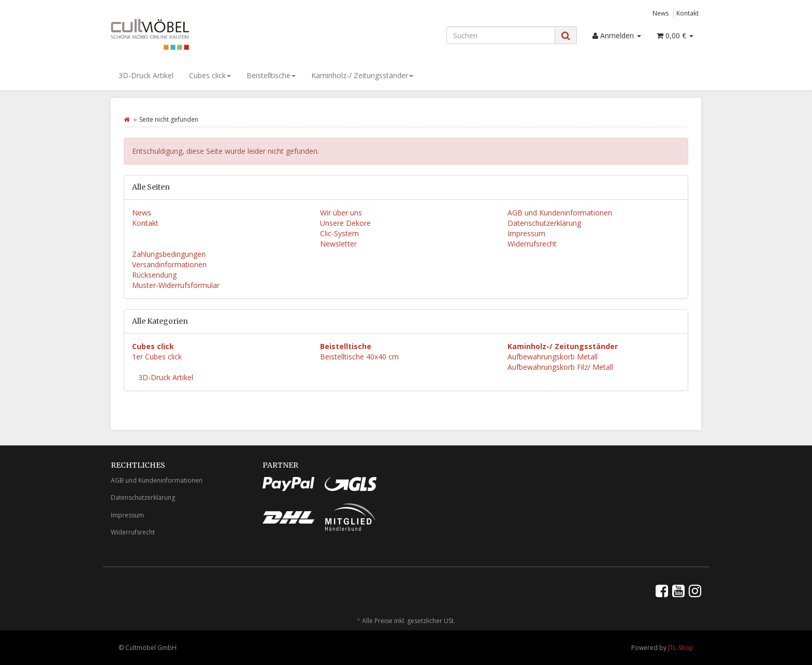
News (661, 13)
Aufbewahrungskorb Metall (553, 357)
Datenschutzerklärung (544, 223)
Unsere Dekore (345, 223)
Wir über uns (341, 213)
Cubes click (210, 75)
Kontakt (687, 13)
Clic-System (339, 233)
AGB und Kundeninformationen (560, 213)
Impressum (526, 233)
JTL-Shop (681, 648)
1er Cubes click (157, 357)
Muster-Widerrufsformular (176, 285)
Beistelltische (271, 75)
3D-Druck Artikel (146, 75)
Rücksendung (154, 275)
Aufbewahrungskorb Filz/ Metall (560, 367)
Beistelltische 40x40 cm (359, 357)
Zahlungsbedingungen (169, 254)
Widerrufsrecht (532, 244)
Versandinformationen (169, 264)
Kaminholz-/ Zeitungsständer (362, 75)
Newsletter (338, 244)
